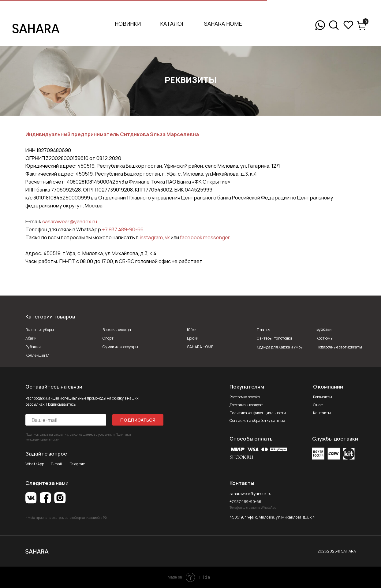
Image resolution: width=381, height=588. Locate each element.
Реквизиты (323, 397)
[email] (66, 420)
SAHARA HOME (223, 24)
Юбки (192, 330)
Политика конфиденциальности (258, 413)
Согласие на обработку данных (257, 421)
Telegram (78, 464)
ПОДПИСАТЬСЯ (138, 420)
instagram (151, 237)
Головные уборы (40, 330)
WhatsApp (35, 464)
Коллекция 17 (37, 355)
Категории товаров (50, 316)
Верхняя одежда (117, 330)
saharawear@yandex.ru (70, 221)
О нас (318, 405)
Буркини (324, 329)
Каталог (172, 24)
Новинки (128, 24)
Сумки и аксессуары (120, 347)
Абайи (31, 338)
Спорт (108, 338)
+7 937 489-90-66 (123, 229)
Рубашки (33, 347)
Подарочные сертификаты (339, 347)
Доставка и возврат (246, 405)
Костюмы (325, 338)
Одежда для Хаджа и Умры (280, 347)
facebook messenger (205, 237)
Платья (263, 330)
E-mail (56, 464)
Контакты (322, 413)
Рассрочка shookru (246, 397)
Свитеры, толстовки (274, 338)
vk (167, 237)
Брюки (193, 338)
